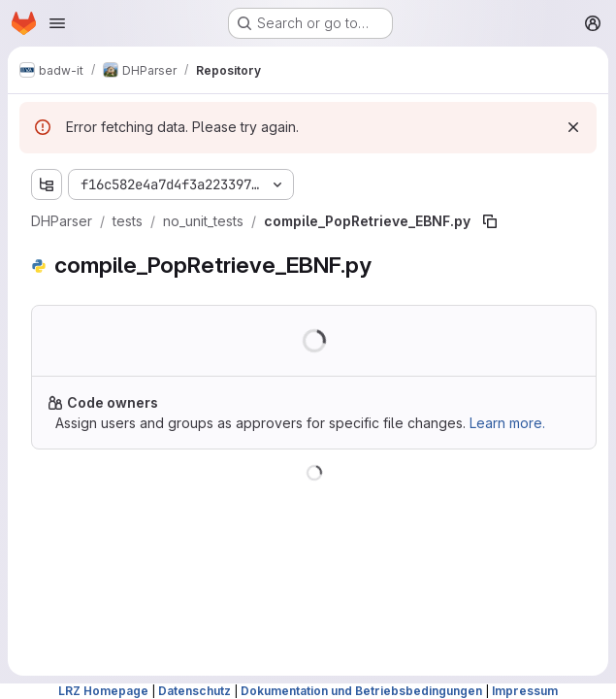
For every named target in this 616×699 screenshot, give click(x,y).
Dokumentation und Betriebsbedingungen (361, 691)
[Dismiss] (573, 127)
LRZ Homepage (103, 691)
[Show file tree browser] (47, 184)
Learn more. (507, 423)
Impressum (525, 691)
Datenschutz (195, 691)
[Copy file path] (490, 221)
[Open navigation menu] (57, 23)
